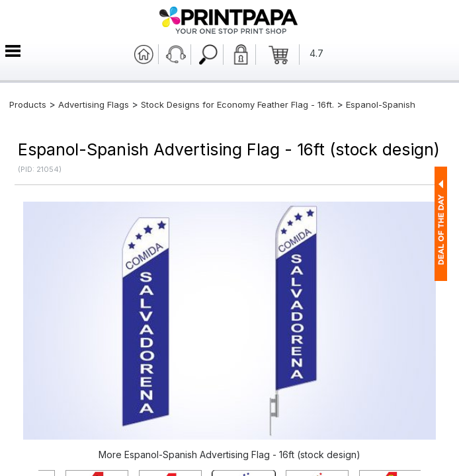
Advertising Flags (94, 104)
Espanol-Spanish (381, 104)
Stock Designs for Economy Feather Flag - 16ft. (237, 104)
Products (28, 104)
